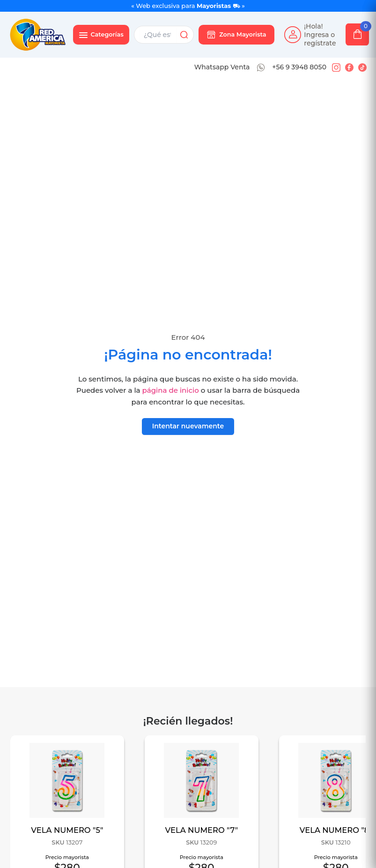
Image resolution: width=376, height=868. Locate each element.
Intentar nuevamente (188, 426)
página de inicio (171, 390)
